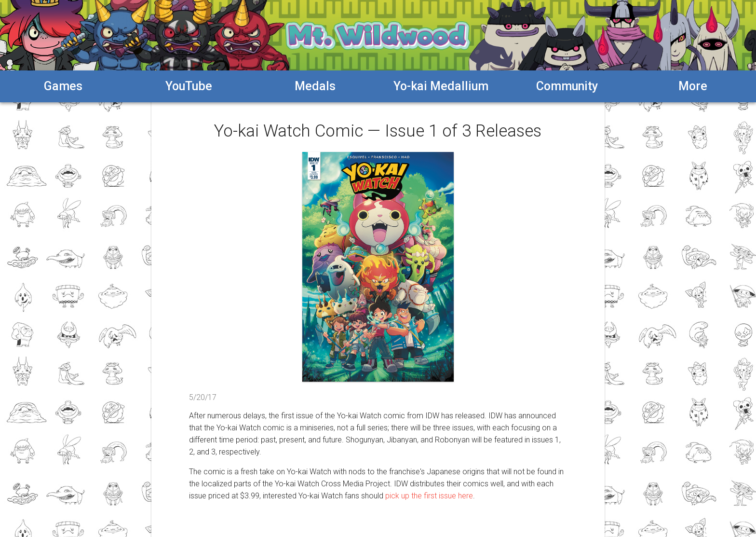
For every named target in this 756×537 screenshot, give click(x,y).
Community (567, 86)
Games (63, 86)
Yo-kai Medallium (441, 86)
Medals (315, 86)
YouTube (189, 86)
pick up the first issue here (429, 496)
